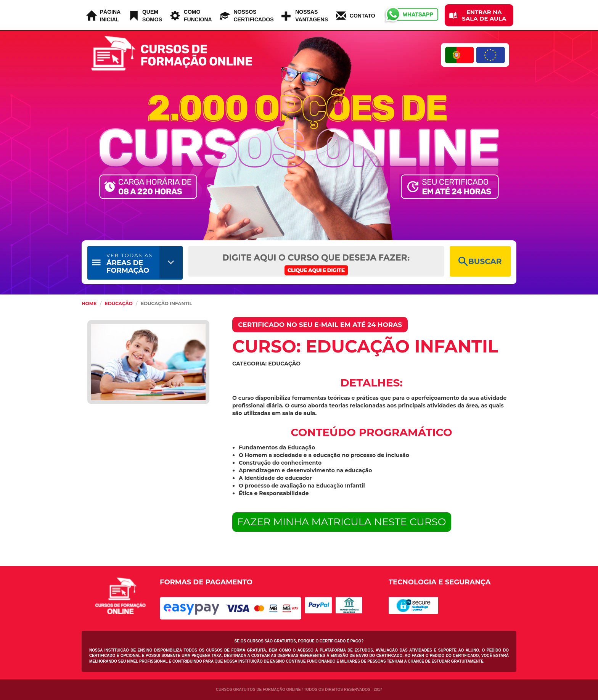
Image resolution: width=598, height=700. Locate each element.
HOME (89, 303)
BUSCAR (480, 261)
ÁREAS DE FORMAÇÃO (129, 263)
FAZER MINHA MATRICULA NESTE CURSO (342, 522)
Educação (119, 303)
